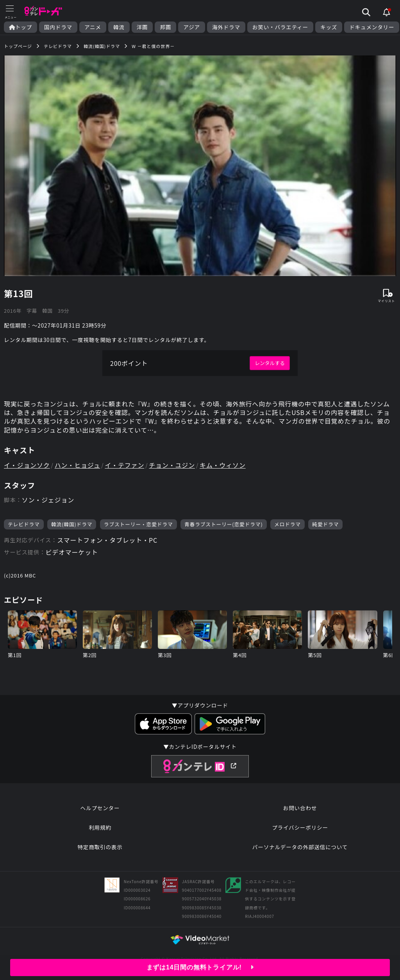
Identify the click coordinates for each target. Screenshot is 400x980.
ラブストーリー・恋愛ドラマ (138, 524)
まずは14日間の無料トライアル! (200, 967)
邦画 (165, 27)
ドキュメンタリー (372, 27)
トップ (21, 27)
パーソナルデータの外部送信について (300, 847)
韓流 (119, 27)
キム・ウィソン (223, 465)
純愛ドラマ (325, 524)
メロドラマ (287, 524)
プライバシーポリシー (300, 827)
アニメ (93, 27)
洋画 (142, 27)
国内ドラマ (58, 27)
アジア (192, 27)
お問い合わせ (300, 808)
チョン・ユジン (172, 465)
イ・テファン (124, 465)
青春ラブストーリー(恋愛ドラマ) (224, 524)
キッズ (329, 27)
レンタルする (270, 363)
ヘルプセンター (100, 808)
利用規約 (100, 827)
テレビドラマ (24, 524)
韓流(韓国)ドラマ (72, 524)
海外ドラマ (226, 27)
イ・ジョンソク (27, 465)
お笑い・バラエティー (280, 27)
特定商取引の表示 (100, 847)
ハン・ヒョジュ (77, 465)
